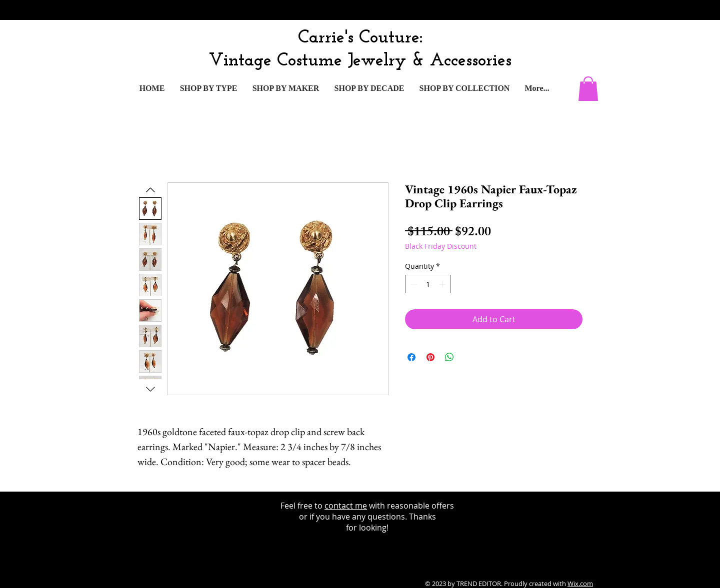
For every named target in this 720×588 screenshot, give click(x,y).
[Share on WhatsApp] (449, 357)
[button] (588, 89)
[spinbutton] (428, 284)
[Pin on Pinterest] (430, 357)
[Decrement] (413, 284)
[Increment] (443, 284)
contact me (346, 506)
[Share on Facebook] (411, 357)
